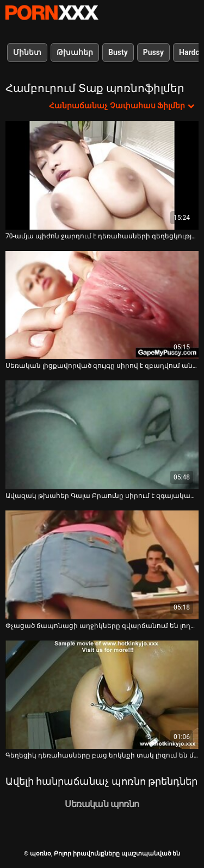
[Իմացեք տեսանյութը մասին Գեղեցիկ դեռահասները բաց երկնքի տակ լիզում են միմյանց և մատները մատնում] (102, 695)
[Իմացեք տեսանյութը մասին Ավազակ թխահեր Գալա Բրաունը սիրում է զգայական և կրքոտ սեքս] (102, 435)
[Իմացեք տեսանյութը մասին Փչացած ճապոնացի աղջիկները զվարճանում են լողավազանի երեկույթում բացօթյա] (102, 565)
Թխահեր (75, 52)
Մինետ (27, 52)
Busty (118, 52)
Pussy (153, 52)
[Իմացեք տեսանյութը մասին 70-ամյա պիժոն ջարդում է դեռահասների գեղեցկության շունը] (102, 175)
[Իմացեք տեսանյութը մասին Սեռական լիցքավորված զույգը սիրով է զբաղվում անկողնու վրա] (102, 305)
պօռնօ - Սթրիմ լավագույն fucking (52, 13)
